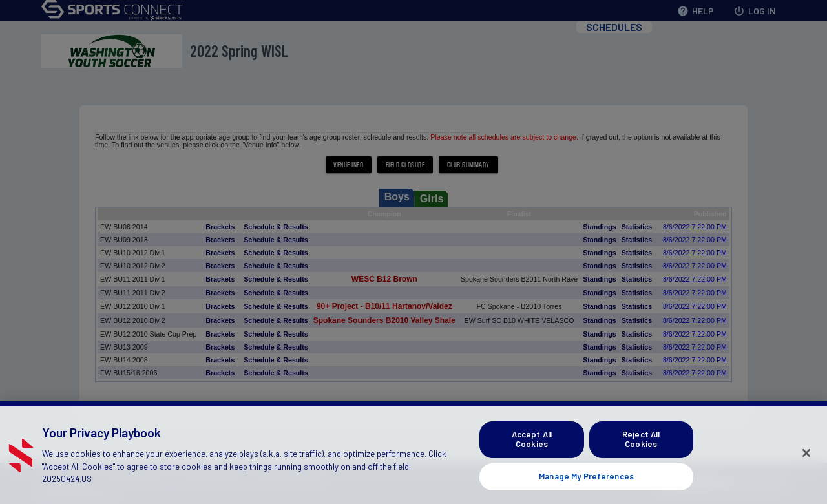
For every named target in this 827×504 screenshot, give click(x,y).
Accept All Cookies (532, 450)
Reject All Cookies (641, 450)
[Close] (806, 464)
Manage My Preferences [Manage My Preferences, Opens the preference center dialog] (586, 487)
